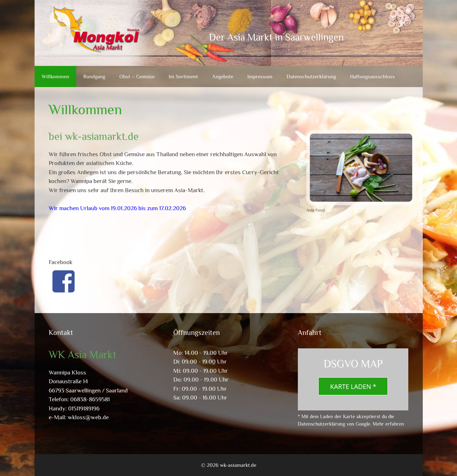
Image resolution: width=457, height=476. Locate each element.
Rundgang (94, 76)
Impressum (260, 76)
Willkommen (55, 76)
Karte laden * (353, 386)
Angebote (223, 76)
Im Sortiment (183, 76)
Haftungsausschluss (372, 76)
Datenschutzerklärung (311, 76)
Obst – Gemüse (137, 76)
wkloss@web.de (88, 417)
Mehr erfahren (388, 424)
